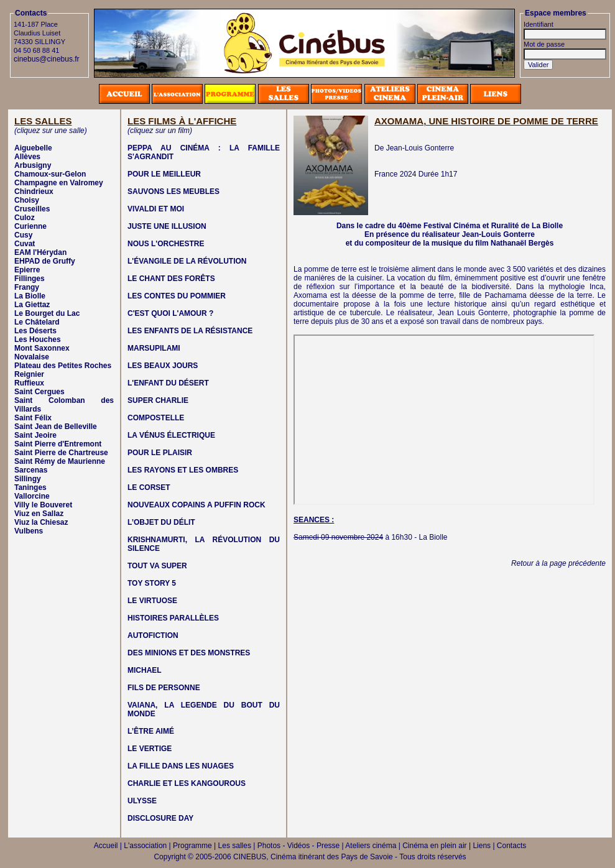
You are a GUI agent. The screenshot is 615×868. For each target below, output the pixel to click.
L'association (145, 846)
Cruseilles (32, 209)
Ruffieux (29, 383)
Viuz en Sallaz (39, 514)
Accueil (106, 846)
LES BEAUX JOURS (163, 366)
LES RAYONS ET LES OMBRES (183, 470)
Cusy (23, 235)
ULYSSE (142, 801)
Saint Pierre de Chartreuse (61, 453)
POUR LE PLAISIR (160, 453)
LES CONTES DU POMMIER (177, 296)
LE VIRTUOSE (152, 601)
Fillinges (30, 279)
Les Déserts (35, 331)
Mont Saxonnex (42, 348)
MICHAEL (145, 670)
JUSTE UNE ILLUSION (167, 226)
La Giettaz (32, 305)
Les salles (235, 846)
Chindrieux (34, 192)
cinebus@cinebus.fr (47, 59)
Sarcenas (31, 470)
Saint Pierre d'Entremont (58, 444)
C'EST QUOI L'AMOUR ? (170, 313)
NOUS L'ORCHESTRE (166, 244)
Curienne (30, 226)
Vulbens (29, 531)
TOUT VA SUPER (157, 566)
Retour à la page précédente (558, 563)
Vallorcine (32, 496)
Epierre (27, 270)
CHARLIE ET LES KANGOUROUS (187, 783)
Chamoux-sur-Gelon (50, 174)
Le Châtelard (37, 322)
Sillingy (28, 479)
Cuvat (25, 244)
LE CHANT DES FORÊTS (171, 279)
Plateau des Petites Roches (63, 366)
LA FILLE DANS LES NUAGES (181, 766)
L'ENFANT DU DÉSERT (168, 383)
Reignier (29, 374)
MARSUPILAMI (154, 348)
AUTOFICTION (153, 635)
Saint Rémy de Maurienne (60, 461)
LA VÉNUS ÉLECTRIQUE (171, 435)
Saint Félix (33, 418)
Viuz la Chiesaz (41, 522)
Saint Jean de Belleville (56, 427)
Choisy (27, 200)
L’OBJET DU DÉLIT (161, 522)
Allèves (27, 157)
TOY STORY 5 (152, 583)
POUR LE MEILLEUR (164, 174)
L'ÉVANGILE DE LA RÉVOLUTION (187, 261)
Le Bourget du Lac (47, 313)
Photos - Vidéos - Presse (299, 846)
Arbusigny (33, 165)
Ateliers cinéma (371, 846)
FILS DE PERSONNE (164, 688)
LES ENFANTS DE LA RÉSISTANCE (190, 331)
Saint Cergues (39, 392)
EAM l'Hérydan (40, 252)
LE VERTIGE (150, 749)
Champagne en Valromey (59, 183)
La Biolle (30, 296)
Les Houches (38, 339)
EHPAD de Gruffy (45, 261)
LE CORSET (149, 487)
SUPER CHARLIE (158, 400)
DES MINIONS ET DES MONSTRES (189, 653)
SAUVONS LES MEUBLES (173, 192)
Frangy (27, 287)
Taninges (30, 487)
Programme (192, 846)
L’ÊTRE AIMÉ (151, 731)
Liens (482, 846)
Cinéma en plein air (434, 846)
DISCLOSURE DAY (160, 818)
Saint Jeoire (35, 435)
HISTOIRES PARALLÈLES (173, 618)
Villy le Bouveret (43, 505)
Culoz (25, 218)
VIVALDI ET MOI (156, 209)
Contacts (511, 846)
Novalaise (32, 357)
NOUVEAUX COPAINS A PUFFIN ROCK (197, 505)
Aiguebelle (33, 148)
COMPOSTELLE (156, 418)
